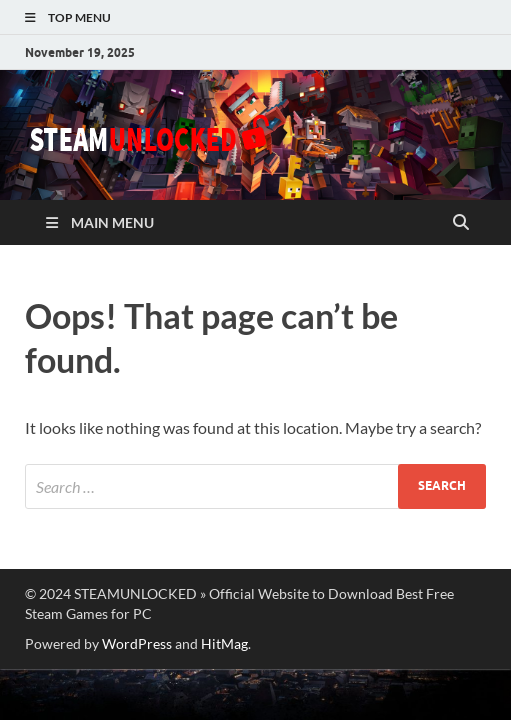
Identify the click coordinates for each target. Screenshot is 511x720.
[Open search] (461, 223)
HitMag (224, 643)
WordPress (137, 643)
